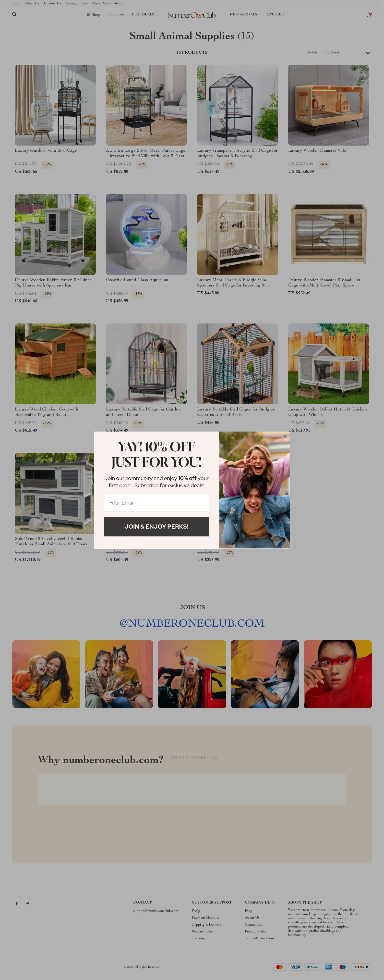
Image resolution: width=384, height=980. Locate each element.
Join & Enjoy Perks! (156, 527)
